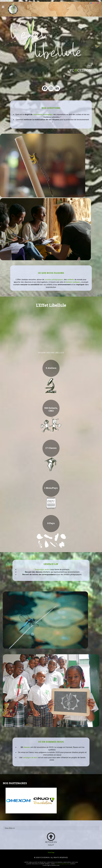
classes (27, 747)
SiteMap (51, 852)
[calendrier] (51, 503)
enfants (71, 280)
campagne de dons (30, 758)
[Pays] (51, 541)
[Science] (51, 385)
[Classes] (51, 465)
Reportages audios (42, 569)
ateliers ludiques (73, 282)
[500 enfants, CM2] (51, 425)
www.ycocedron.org (62, 864)
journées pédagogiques (54, 280)
